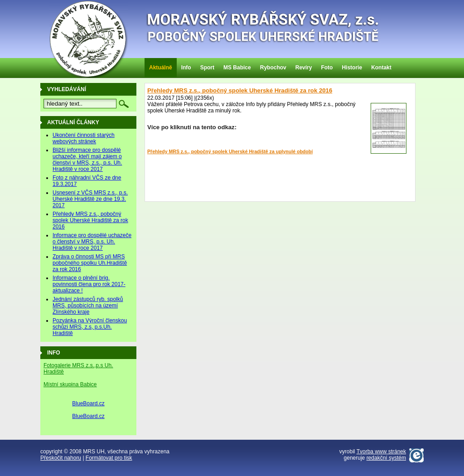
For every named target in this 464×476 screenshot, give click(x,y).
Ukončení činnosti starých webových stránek (84, 138)
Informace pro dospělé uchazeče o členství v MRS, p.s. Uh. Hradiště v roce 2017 (92, 242)
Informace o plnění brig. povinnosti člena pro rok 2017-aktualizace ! (89, 284)
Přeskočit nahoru (61, 458)
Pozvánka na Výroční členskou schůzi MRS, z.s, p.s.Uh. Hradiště (90, 327)
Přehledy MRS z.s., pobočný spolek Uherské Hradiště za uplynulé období (230, 151)
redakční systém (386, 458)
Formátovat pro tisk (109, 458)
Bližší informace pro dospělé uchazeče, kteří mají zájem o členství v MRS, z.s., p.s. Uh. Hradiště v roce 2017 (87, 160)
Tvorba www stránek (381, 452)
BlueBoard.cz (88, 403)
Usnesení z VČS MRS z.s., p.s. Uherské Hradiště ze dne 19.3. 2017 (90, 199)
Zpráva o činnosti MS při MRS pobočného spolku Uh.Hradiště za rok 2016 (90, 263)
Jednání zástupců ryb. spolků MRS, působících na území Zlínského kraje (88, 306)
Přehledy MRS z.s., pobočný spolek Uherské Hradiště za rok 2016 (240, 90)
